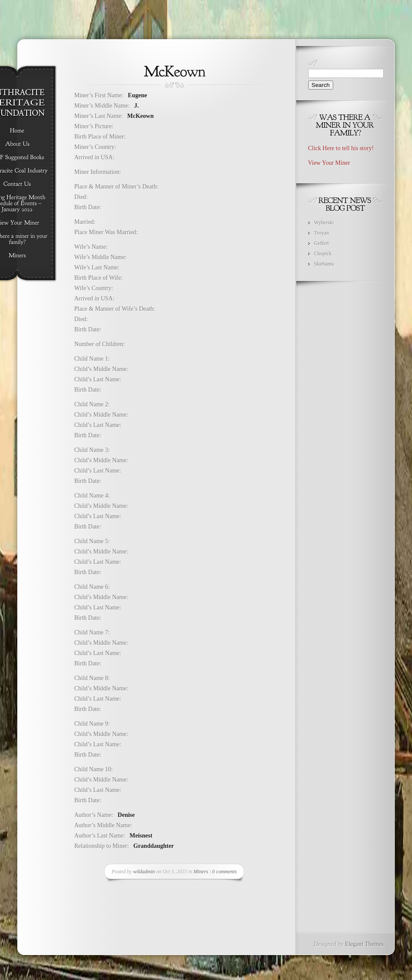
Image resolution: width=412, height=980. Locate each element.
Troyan (322, 233)
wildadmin (144, 872)
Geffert (322, 243)
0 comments (225, 872)
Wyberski (324, 223)
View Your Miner (329, 163)
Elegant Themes (364, 944)
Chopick (323, 254)
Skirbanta (324, 264)
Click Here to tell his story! (341, 148)
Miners (201, 872)
